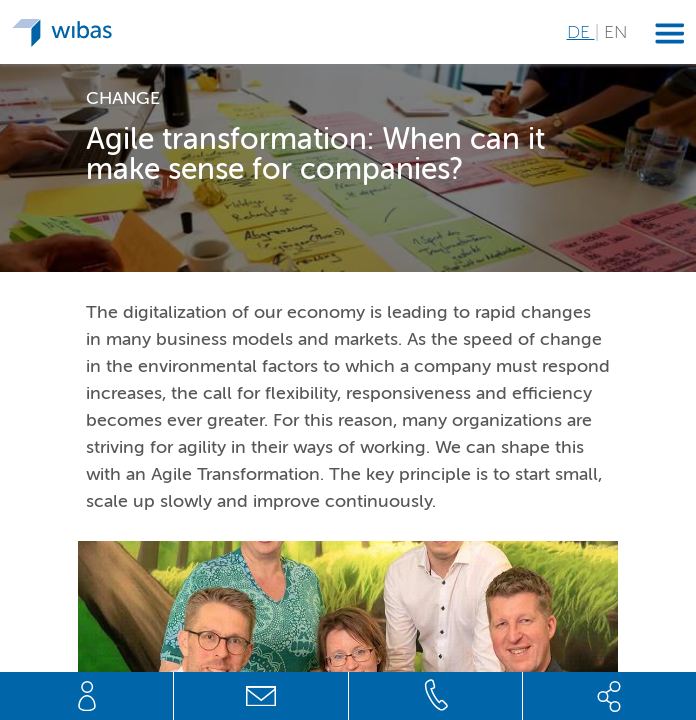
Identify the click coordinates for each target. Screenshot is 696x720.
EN (615, 32)
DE (581, 32)
